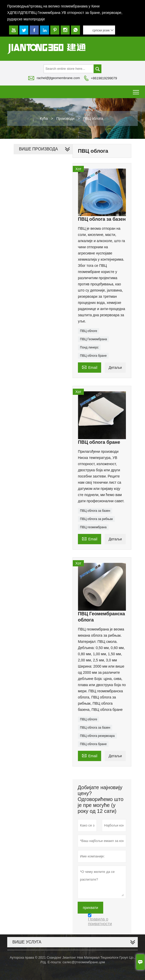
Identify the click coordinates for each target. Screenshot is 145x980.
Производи (65, 118)
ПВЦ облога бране (93, 356)
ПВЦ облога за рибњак (96, 519)
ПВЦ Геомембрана (93, 339)
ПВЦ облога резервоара (97, 736)
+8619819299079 (104, 78)
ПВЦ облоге (88, 331)
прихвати (90, 908)
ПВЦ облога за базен (95, 511)
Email (90, 367)
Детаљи (115, 368)
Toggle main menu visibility (136, 90)
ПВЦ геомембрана (93, 527)
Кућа (44, 118)
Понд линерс (89, 347)
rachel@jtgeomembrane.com (58, 78)
